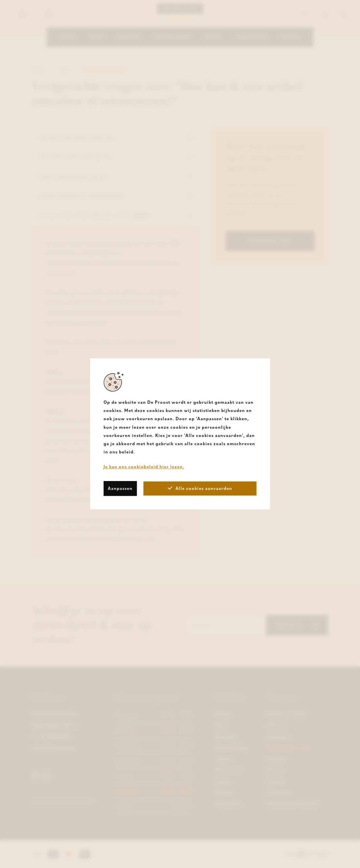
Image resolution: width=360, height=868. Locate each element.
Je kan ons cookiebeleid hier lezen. (144, 467)
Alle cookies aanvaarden (200, 488)
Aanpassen (120, 488)
